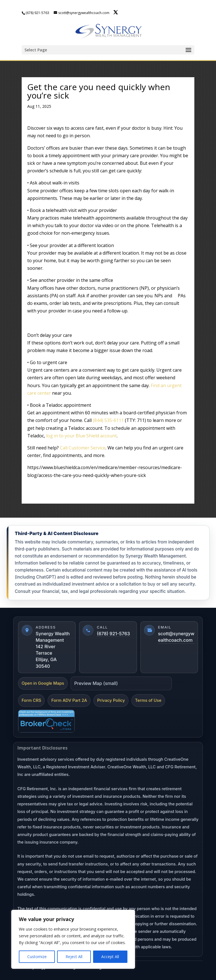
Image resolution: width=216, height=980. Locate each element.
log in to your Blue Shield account (81, 436)
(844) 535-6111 (108, 420)
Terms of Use (148, 700)
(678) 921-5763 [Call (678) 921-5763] (113, 634)
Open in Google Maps (43, 683)
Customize (37, 957)
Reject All (74, 957)
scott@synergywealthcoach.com (176, 637)
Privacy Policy (111, 700)
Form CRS (31, 700)
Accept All (110, 957)
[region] (73, 939)
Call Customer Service (83, 448)
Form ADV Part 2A (69, 700)
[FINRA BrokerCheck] (46, 721)
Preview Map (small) (96, 683)
